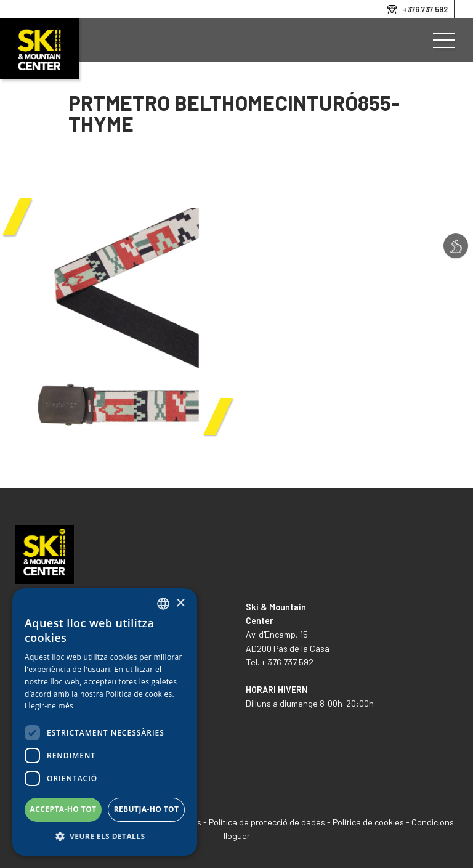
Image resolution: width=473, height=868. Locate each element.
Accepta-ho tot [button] (63, 809)
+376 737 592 (425, 9)
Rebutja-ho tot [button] (147, 809)
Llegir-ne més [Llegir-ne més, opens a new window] (49, 706)
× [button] (180, 603)
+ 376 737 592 (287, 662)
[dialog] (105, 722)
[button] (105, 837)
